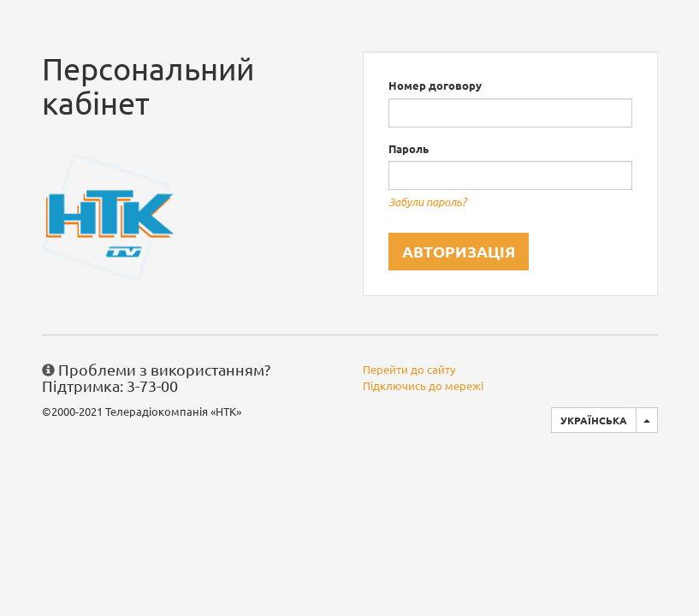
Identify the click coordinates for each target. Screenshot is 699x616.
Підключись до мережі (423, 385)
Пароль (409, 148)
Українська (594, 420)
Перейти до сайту (409, 369)
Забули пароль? (427, 202)
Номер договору (435, 85)
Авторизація (459, 251)
